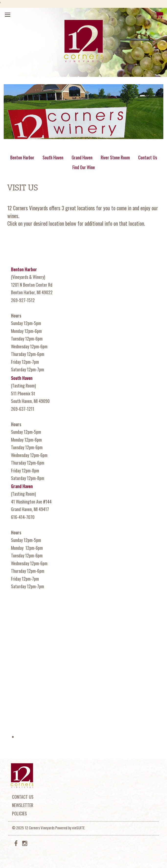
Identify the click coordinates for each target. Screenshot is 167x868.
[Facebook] (16, 843)
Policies (19, 813)
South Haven (53, 157)
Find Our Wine (84, 167)
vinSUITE (78, 828)
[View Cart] (159, 15)
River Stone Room (115, 157)
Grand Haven (82, 157)
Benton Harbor (22, 157)
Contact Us (148, 157)
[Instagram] (25, 843)
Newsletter (23, 805)
